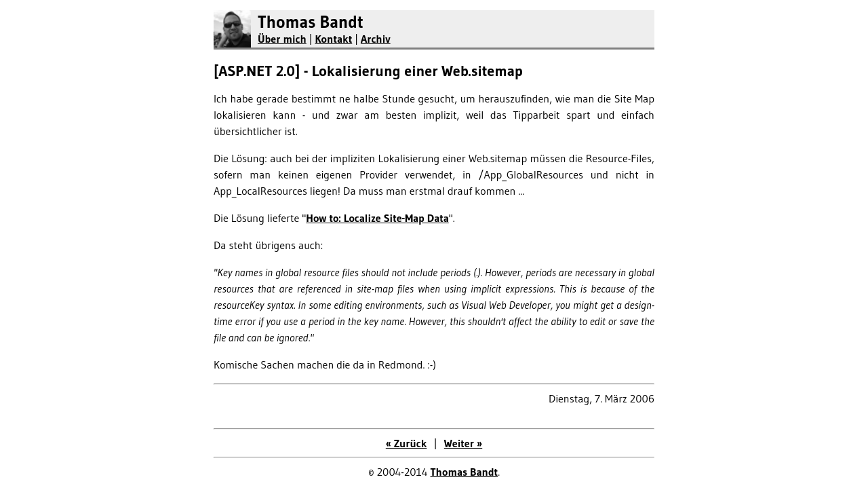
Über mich (282, 39)
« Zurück (407, 443)
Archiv (376, 39)
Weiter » (463, 443)
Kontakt (333, 39)
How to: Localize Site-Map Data (377, 218)
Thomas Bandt (311, 22)
